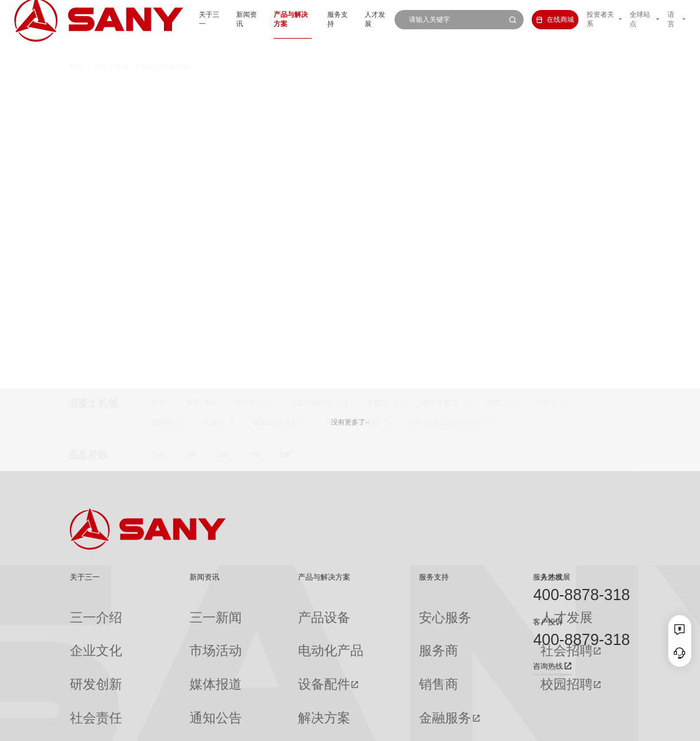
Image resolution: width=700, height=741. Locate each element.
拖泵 (495, 90)
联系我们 (521, 727)
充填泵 (214, 109)
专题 (165, 697)
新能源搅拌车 (276, 109)
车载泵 (378, 90)
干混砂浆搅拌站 (353, 109)
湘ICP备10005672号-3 (188, 727)
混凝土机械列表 (165, 48)
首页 (75, 48)
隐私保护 (552, 727)
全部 (159, 90)
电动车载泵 (440, 90)
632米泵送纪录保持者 (258, 315)
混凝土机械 (111, 48)
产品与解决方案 (251, 19)
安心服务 (366, 610)
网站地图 (491, 727)
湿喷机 (163, 109)
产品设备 (258, 610)
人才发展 (347, 19)
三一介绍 (84, 610)
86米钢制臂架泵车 (252, 299)
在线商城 (536, 19)
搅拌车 (245, 90)
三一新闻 (172, 610)
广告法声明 (616, 727)
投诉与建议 (369, 697)
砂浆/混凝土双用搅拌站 (445, 109)
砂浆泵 (546, 90)
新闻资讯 (198, 19)
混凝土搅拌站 (311, 90)
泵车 (193, 90)
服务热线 (548, 577)
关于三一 (155, 19)
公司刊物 (84, 697)
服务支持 (304, 19)
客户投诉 (548, 622)
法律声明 (582, 727)
